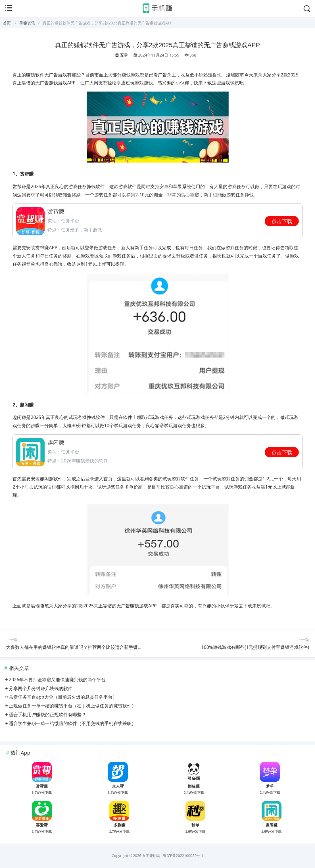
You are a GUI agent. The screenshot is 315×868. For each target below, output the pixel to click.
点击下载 (282, 221)
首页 (7, 23)
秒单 (195, 825)
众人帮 (118, 786)
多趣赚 (119, 825)
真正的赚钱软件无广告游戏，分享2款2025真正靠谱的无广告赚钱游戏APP (157, 45)
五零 (121, 55)
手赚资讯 (27, 23)
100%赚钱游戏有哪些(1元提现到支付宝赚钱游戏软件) (255, 647)
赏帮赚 (42, 786)
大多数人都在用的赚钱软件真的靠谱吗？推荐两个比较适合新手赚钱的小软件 (83, 647)
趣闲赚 (272, 825)
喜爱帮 (42, 825)
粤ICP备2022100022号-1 (183, 856)
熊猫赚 (194, 786)
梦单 (270, 786)
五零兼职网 (151, 856)
